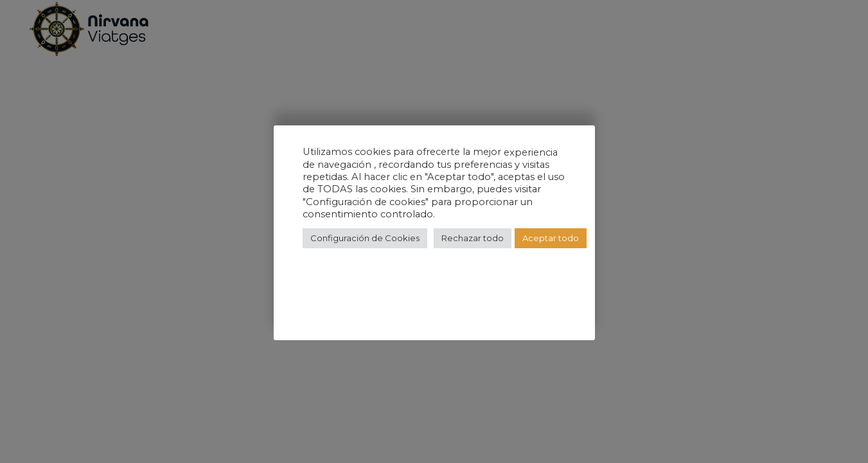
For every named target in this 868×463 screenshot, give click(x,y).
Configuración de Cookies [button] (365, 238)
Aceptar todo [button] (551, 238)
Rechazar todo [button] (473, 238)
